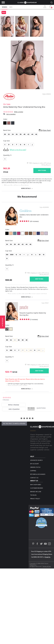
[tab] (14, 405)
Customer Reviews (37, 488)
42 (28, 134)
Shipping (33, 471)
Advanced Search (36, 460)
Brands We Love (36, 492)
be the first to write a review (14, 424)
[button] (3, 322)
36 (17, 134)
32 (9, 134)
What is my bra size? (18, 150)
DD (7, 255)
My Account (34, 464)
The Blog (33, 495)
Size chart (47, 130)
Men (11, 7)
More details (26, 188)
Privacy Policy (35, 499)
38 (21, 134)
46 (36, 134)
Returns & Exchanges (38, 474)
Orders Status (35, 467)
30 (5, 134)
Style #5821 (45, 303)
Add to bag (42, 170)
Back (4, 12)
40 (24, 134)
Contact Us (34, 478)
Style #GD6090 (44, 207)
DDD (12, 255)
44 (32, 134)
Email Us (48, 557)
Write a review (19, 112)
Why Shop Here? (36, 485)
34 (13, 134)
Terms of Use (47, 566)
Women (5, 7)
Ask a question (11, 114)
